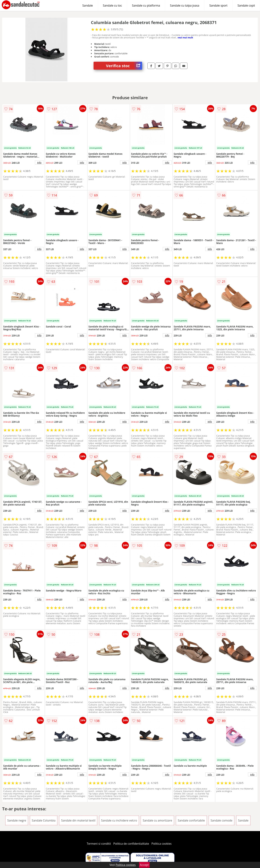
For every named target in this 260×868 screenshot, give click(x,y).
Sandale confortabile (191, 820)
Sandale (88, 5)
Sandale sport (218, 5)
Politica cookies (162, 844)
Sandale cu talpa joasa (185, 5)
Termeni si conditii (99, 844)
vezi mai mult (185, 37)
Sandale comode (222, 820)
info (39, 162)
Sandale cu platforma (146, 5)
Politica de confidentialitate (131, 844)
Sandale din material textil (78, 820)
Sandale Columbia (44, 820)
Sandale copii (246, 5)
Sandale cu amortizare (157, 820)
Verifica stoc (124, 66)
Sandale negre (17, 820)
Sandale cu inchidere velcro (119, 820)
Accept (144, 865)
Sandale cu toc (112, 5)
